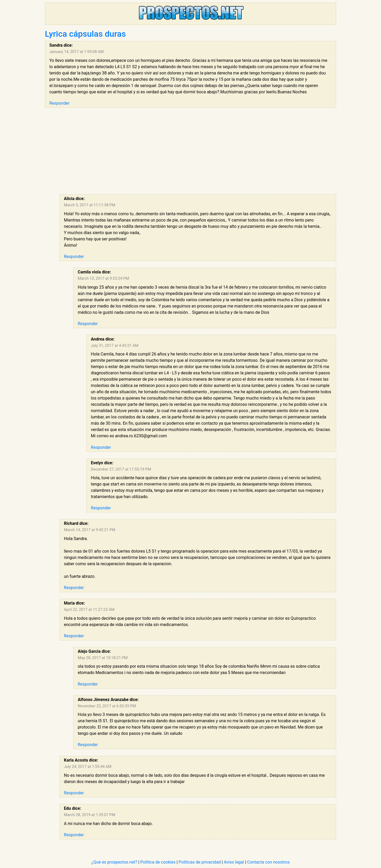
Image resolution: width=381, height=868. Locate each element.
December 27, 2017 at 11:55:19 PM (121, 469)
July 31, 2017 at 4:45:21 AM (115, 346)
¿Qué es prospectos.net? (114, 862)
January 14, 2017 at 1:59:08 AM (76, 52)
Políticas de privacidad (200, 862)
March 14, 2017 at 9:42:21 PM (90, 530)
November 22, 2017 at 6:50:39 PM (107, 706)
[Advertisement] (198, 151)
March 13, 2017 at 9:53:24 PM (103, 278)
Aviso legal (234, 862)
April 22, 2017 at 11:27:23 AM (89, 610)
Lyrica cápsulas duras (85, 34)
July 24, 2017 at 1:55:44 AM (88, 767)
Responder (59, 103)
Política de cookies (158, 862)
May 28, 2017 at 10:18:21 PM (103, 658)
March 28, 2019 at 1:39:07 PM (90, 815)
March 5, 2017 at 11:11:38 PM (90, 205)
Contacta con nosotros (268, 862)
